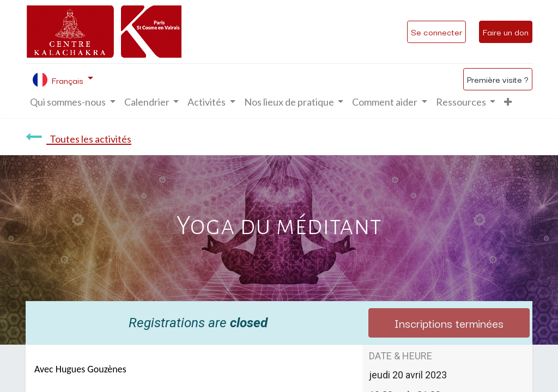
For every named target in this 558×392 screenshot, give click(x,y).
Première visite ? (498, 79)
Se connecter (436, 32)
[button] (508, 102)
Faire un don (506, 32)
